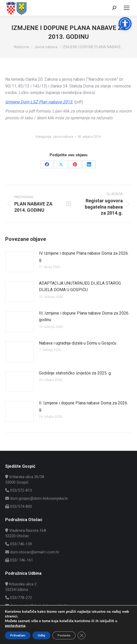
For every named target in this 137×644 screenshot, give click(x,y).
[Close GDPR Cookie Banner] (81, 635)
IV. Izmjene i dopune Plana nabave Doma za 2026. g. (84, 257)
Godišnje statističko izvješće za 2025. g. (75, 373)
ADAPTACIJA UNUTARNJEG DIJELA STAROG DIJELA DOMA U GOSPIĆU (80, 287)
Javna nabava (63, 137)
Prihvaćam (18, 635)
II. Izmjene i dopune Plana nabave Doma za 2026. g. (83, 406)
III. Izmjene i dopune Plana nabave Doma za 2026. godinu (84, 317)
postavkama (15, 626)
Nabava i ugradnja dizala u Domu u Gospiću (78, 343)
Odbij (41, 635)
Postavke (64, 635)
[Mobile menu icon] (127, 8)
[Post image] (19, 262)
